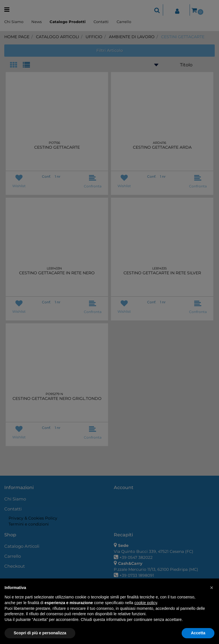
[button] (212, 588)
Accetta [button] (198, 633)
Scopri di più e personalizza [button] (40, 633)
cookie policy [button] (146, 603)
